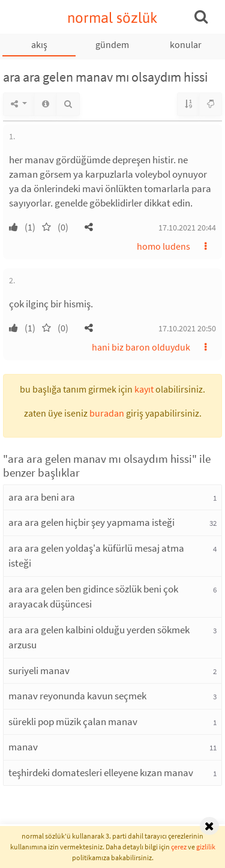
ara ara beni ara (42, 497)
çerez (179, 847)
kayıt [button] (144, 389)
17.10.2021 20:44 (187, 228)
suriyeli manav (39, 671)
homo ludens (163, 246)
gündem (112, 44)
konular (186, 44)
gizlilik (206, 847)
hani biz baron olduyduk (141, 347)
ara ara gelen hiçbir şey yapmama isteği (91, 522)
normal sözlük (112, 18)
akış (39, 44)
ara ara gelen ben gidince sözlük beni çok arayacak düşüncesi (93, 597)
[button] (89, 227)
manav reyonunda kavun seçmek (77, 696)
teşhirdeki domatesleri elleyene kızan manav (101, 773)
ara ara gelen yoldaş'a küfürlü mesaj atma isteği (96, 556)
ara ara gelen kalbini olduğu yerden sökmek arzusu (99, 637)
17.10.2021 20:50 (187, 328)
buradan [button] (107, 413)
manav (23, 747)
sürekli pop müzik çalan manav (73, 722)
